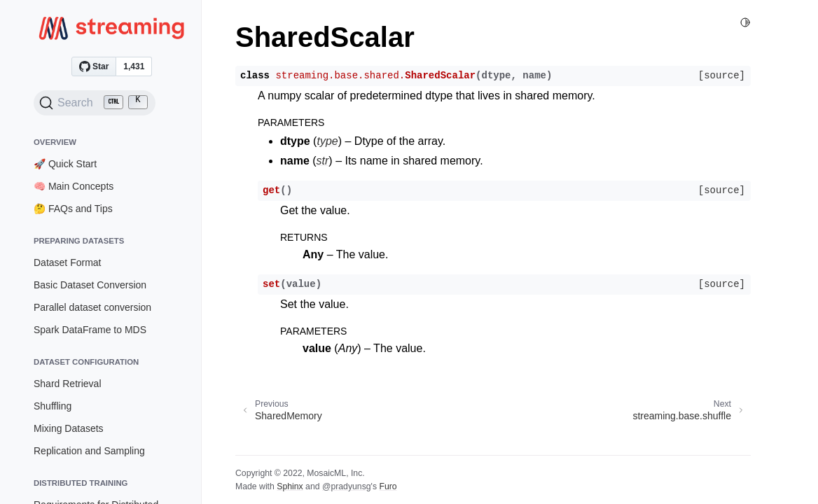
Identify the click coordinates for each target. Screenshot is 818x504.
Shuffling (53, 406)
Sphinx (290, 486)
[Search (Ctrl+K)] (95, 103)
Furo (388, 486)
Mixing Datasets (69, 428)
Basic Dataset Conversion (90, 285)
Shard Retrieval (68, 384)
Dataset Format (67, 262)
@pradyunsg (347, 486)
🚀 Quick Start (65, 164)
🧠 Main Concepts (74, 186)
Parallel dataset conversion (92, 307)
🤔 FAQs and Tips (73, 209)
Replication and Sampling (89, 451)
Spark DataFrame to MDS (90, 330)
